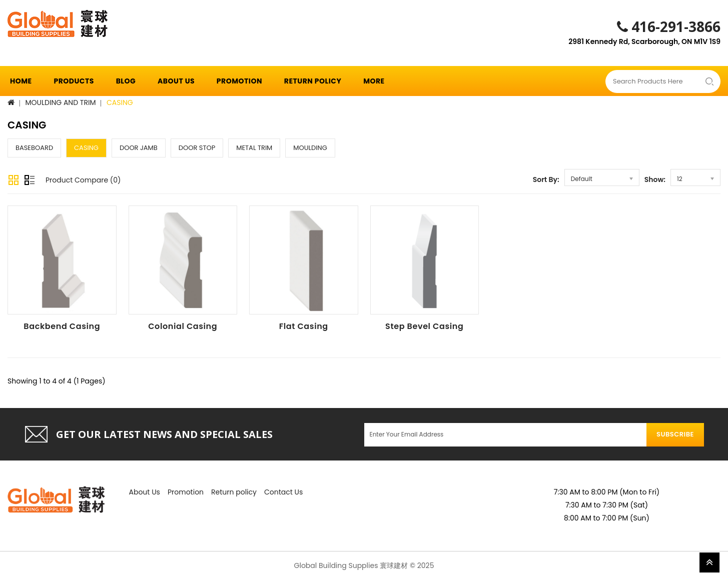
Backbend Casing (62, 326)
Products (74, 81)
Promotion (239, 81)
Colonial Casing (183, 326)
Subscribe (675, 434)
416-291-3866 (669, 26)
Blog (126, 81)
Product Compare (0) (83, 180)
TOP (709, 562)
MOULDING (310, 148)
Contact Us (283, 492)
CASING (120, 102)
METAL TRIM (254, 148)
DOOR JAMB (139, 148)
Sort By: (546, 179)
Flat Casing (304, 326)
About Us (176, 81)
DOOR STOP (197, 148)
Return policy (313, 81)
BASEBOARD (34, 148)
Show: (655, 179)
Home (21, 81)
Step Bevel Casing (424, 326)
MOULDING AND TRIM (61, 102)
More (374, 81)
